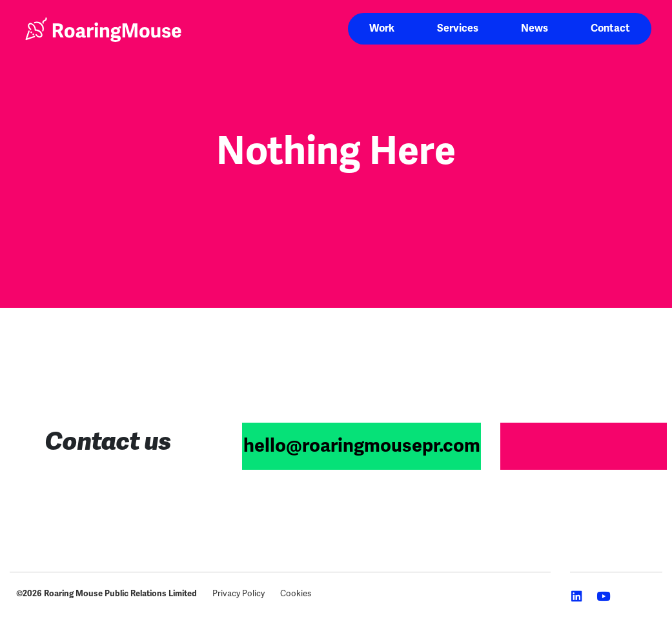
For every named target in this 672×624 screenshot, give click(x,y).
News (535, 28)
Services (458, 28)
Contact (610, 28)
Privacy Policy (239, 593)
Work (382, 28)
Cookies (296, 593)
